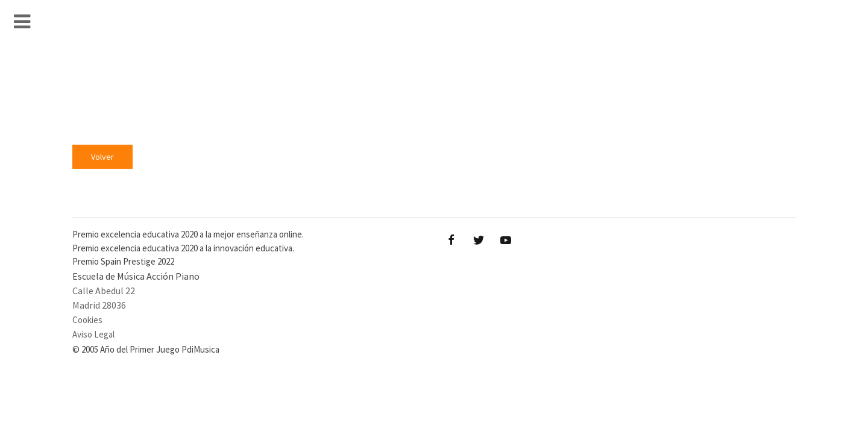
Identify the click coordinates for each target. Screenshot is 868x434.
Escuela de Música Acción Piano (136, 276)
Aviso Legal (93, 334)
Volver (102, 157)
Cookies (87, 320)
